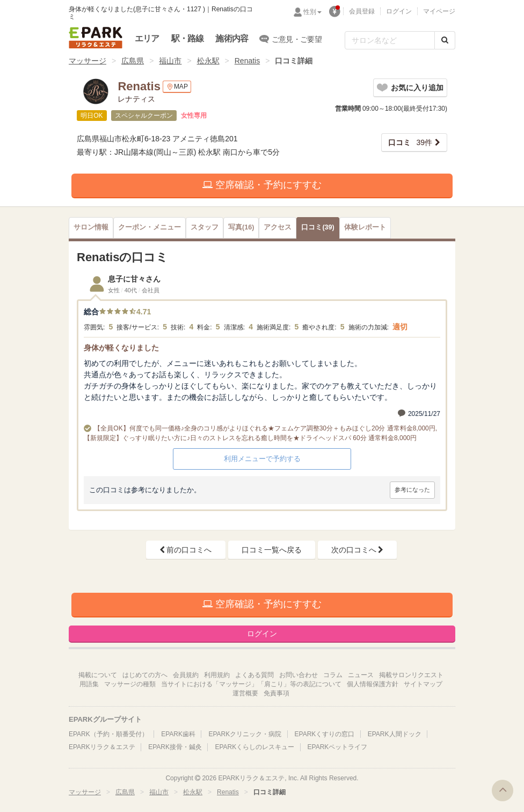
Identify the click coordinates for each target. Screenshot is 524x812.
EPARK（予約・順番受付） (108, 734)
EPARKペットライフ (338, 747)
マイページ (439, 11)
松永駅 (208, 61)
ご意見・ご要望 (291, 39)
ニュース (361, 675)
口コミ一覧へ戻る (272, 550)
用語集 (89, 684)
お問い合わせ (299, 675)
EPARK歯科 (178, 734)
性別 (312, 12)
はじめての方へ (145, 675)
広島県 (133, 61)
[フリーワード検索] (390, 40)
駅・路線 (188, 38)
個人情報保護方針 (373, 684)
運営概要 (245, 693)
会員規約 (186, 675)
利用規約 (217, 675)
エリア (147, 38)
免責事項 (276, 693)
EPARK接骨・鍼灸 (175, 747)
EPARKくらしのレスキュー (254, 747)
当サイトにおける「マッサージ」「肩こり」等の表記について (251, 684)
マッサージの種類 (130, 684)
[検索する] (445, 40)
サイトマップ (423, 684)
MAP (177, 87)
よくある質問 (254, 675)
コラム (333, 675)
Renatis (247, 61)
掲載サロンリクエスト (411, 675)
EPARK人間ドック (395, 734)
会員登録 (362, 11)
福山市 (170, 61)
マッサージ (88, 61)
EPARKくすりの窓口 (325, 734)
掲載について (98, 675)
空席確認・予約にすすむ (262, 185)
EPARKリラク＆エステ (96, 38)
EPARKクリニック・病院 (245, 734)
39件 (410, 142)
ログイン (399, 11)
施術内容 (232, 38)
